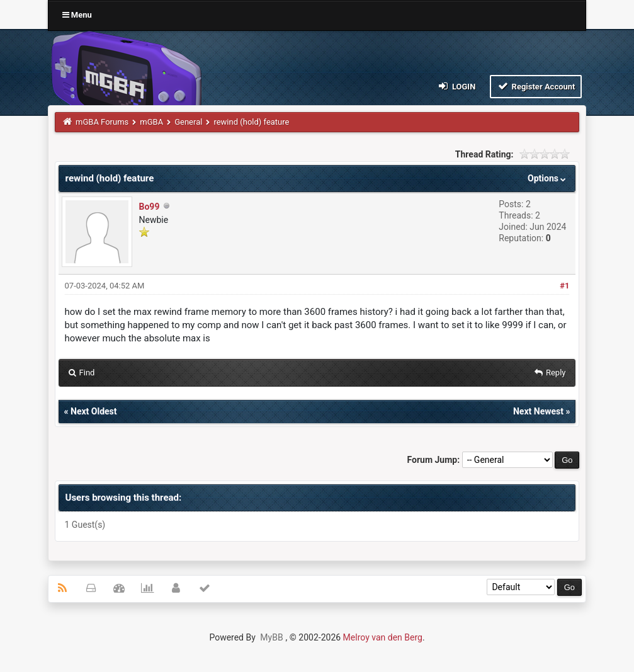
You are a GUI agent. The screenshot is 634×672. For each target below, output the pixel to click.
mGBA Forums (102, 122)
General (188, 122)
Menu (77, 15)
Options (548, 178)
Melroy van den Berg (383, 637)
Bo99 (150, 207)
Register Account (536, 86)
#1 (564, 286)
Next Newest (538, 411)
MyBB (271, 637)
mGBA (151, 122)
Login (456, 86)
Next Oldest (94, 411)
